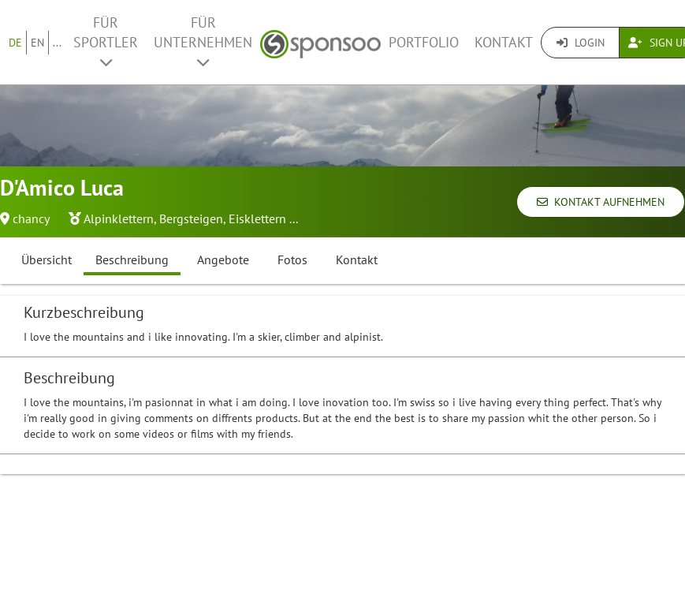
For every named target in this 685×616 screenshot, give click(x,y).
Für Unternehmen (203, 41)
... (57, 43)
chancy (31, 218)
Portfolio (424, 42)
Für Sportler (106, 41)
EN (37, 43)
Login (581, 43)
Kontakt (504, 42)
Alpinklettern (119, 218)
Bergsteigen (191, 218)
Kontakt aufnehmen (601, 202)
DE (15, 43)
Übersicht (47, 259)
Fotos (292, 259)
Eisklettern (257, 218)
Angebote (223, 259)
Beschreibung (132, 259)
